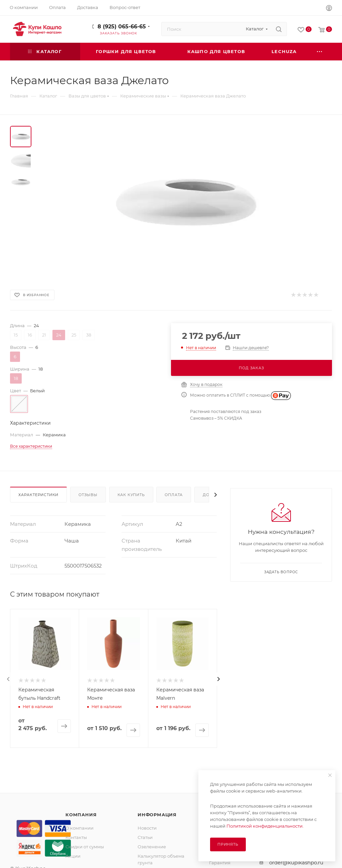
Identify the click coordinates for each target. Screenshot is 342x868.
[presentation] (8, 679)
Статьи (145, 837)
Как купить (131, 495)
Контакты (76, 837)
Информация (157, 815)
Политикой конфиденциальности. (265, 826)
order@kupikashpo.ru (296, 862)
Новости (147, 828)
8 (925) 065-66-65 (122, 27)
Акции (73, 856)
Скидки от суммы (85, 847)
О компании (79, 828)
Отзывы (88, 495)
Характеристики (38, 495)
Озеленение (152, 847)
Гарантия (220, 863)
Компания (81, 815)
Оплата (174, 495)
